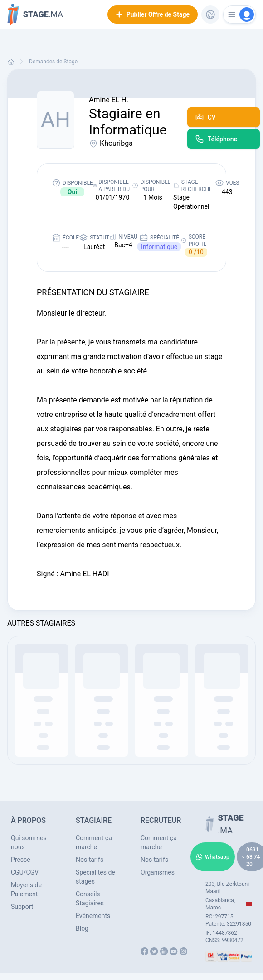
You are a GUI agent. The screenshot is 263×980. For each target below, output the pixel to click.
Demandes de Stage (53, 62)
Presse (21, 860)
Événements (93, 916)
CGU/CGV (25, 872)
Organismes (158, 872)
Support (22, 907)
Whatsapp (213, 857)
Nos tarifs (90, 860)
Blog (82, 928)
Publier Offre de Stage (153, 14)
